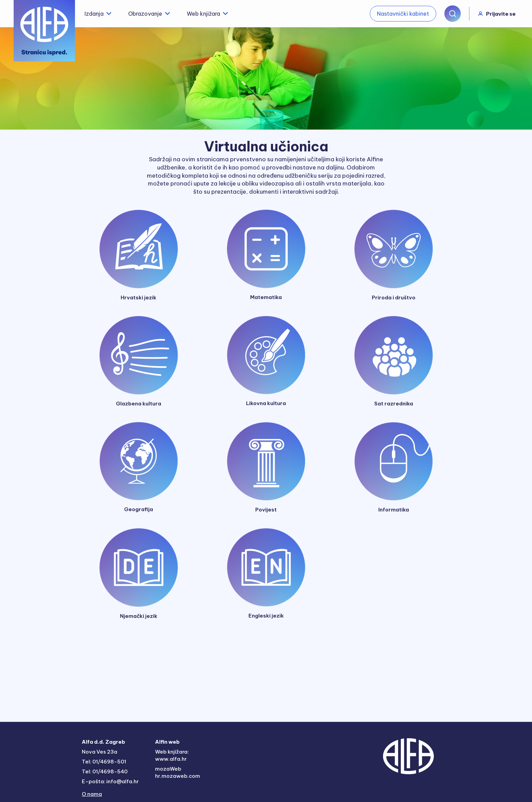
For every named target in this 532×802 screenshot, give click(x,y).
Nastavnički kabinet (403, 14)
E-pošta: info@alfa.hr (110, 781)
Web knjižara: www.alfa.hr (172, 755)
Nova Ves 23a (100, 752)
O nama (92, 794)
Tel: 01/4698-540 (105, 771)
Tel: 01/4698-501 (104, 762)
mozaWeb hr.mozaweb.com (178, 772)
